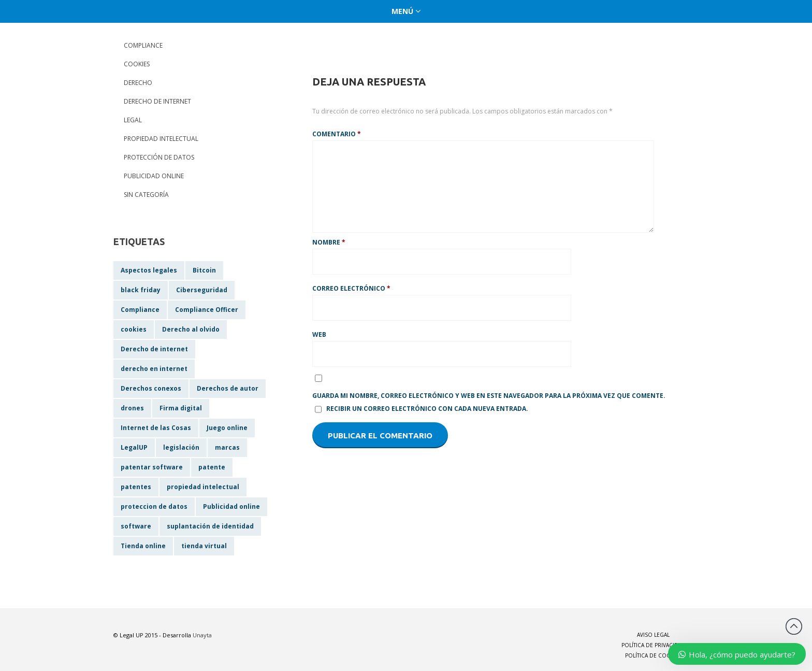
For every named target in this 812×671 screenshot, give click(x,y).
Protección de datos (159, 157)
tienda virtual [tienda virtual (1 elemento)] (204, 546)
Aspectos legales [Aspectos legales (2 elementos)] (149, 270)
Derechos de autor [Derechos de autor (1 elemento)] (228, 388)
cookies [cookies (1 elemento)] (134, 329)
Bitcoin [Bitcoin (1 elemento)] (204, 270)
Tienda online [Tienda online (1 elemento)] (143, 546)
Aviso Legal (653, 635)
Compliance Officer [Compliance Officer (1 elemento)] (207, 310)
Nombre (329, 242)
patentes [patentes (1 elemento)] (136, 487)
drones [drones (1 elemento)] (132, 408)
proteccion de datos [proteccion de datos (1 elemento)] (154, 506)
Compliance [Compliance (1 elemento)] (140, 310)
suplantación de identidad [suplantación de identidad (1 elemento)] (210, 526)
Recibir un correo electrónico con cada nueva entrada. (427, 409)
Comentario (337, 134)
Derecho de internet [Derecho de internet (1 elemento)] (154, 349)
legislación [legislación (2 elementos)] (181, 447)
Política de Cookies (654, 655)
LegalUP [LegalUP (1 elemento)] (134, 447)
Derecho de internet (157, 101)
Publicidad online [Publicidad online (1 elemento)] (231, 506)
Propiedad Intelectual (161, 139)
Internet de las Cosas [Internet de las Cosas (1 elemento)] (156, 428)
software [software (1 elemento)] (136, 526)
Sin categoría (146, 195)
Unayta (202, 635)
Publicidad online (154, 176)
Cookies (137, 64)
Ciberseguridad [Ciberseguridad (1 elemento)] (202, 290)
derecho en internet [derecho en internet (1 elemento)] (154, 369)
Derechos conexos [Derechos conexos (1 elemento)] (151, 388)
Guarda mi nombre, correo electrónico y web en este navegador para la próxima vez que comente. (489, 396)
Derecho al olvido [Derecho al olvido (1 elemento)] (191, 329)
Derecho (138, 83)
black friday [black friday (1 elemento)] (141, 290)
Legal (133, 120)
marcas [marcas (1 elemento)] (227, 447)
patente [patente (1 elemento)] (212, 467)
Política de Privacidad (654, 645)
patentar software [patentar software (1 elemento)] (152, 467)
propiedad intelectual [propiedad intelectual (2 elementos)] (203, 487)
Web (319, 334)
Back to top (794, 626)
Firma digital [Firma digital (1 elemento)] (181, 408)
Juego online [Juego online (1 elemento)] (227, 428)
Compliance (143, 45)
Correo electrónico (351, 288)
